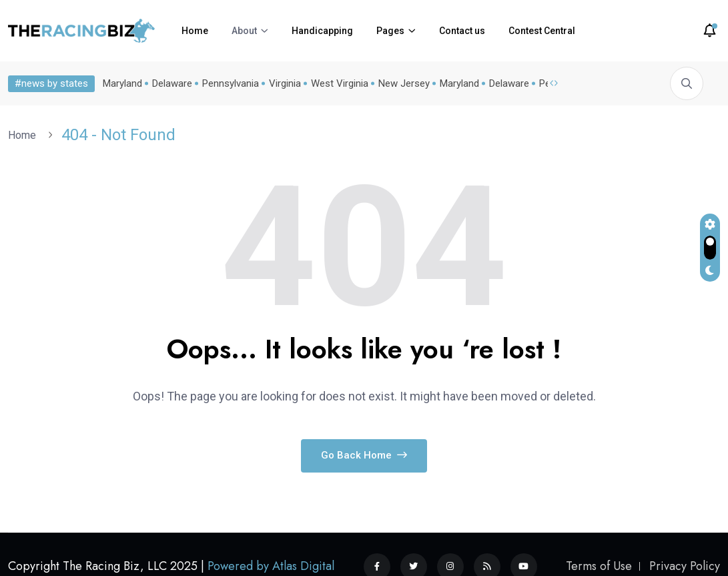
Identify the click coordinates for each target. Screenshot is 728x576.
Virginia (282, 83)
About (244, 31)
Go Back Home (364, 455)
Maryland (120, 83)
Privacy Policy (685, 566)
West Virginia (337, 83)
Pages (390, 31)
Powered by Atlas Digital (271, 566)
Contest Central (542, 31)
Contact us (462, 31)
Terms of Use (599, 566)
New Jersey (401, 83)
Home (195, 31)
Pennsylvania (228, 83)
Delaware (169, 83)
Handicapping (322, 31)
